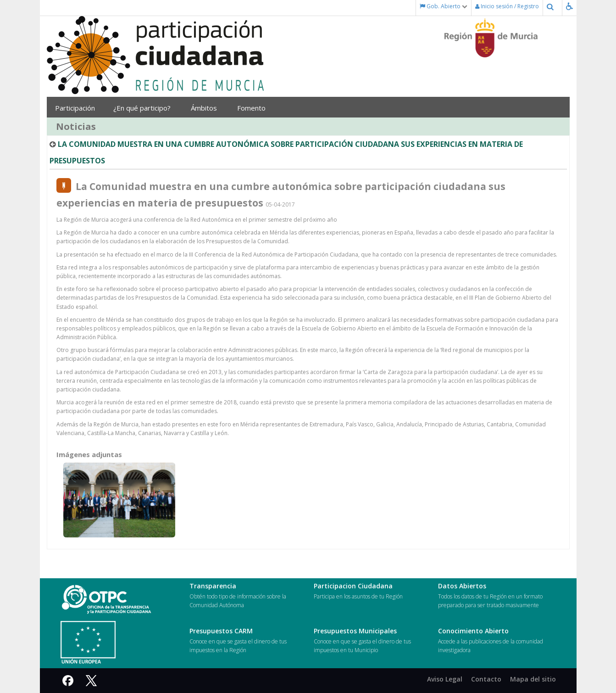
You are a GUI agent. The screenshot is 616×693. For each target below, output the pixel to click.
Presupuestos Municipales (355, 631)
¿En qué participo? (145, 108)
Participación (77, 108)
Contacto (486, 679)
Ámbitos (207, 108)
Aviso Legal (445, 679)
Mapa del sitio (533, 679)
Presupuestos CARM (221, 631)
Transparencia (213, 586)
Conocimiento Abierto (473, 631)
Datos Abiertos (462, 586)
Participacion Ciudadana (353, 586)
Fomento (255, 108)
